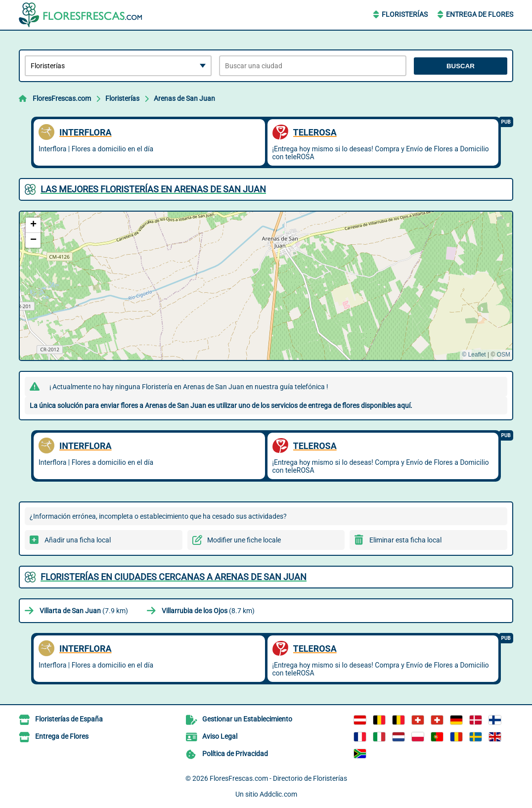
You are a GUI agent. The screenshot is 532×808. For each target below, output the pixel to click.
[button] (33, 225)
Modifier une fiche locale (244, 540)
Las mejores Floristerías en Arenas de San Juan (153, 189)
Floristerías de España (69, 719)
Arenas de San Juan (184, 98)
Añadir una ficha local (78, 540)
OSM (504, 355)
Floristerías (405, 14)
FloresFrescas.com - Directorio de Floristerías (278, 778)
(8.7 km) (208, 611)
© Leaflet (474, 355)
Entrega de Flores (480, 14)
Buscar (461, 66)
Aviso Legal (220, 736)
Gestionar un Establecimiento (247, 719)
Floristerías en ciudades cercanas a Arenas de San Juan (174, 577)
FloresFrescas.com (62, 98)
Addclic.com (278, 794)
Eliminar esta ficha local (405, 540)
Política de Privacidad (235, 754)
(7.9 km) (84, 611)
